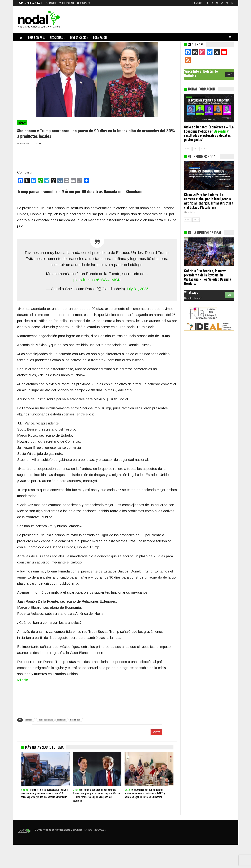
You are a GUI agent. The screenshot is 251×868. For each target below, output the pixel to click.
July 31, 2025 (137, 289)
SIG (196, 149)
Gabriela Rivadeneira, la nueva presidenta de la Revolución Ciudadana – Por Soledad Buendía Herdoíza (208, 277)
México (22, 123)
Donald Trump (76, 720)
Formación (100, 38)
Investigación (79, 38)
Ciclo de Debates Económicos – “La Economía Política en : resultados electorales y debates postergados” (209, 133)
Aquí (229, 74)
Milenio (23, 680)
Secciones (56, 38)
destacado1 (62, 720)
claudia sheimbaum (45, 720)
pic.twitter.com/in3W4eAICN (97, 280)
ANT (188, 149)
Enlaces (51, 3)
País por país (36, 38)
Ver (229, 295)
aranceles (29, 720)
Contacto (83, 3)
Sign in (197, 3)
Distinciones (67, 3)
